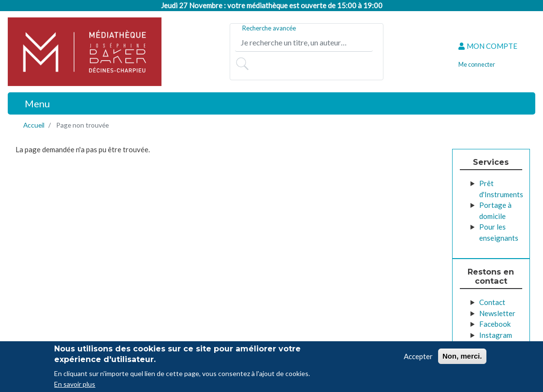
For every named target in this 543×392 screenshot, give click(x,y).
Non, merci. (462, 357)
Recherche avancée (269, 28)
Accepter (418, 357)
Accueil (34, 125)
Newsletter (497, 313)
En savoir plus (75, 385)
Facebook (495, 324)
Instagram (496, 335)
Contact (492, 302)
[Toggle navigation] (32, 103)
